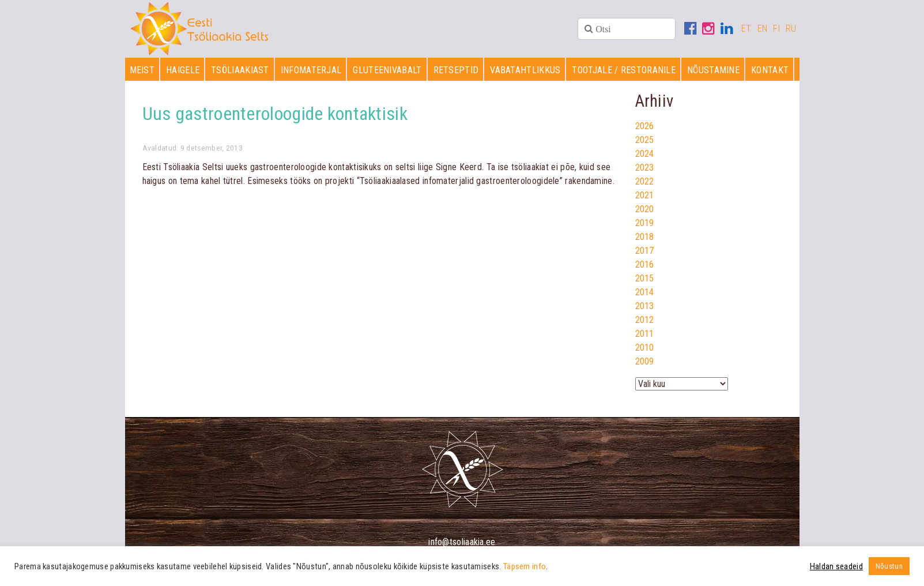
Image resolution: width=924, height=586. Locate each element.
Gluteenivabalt (387, 70)
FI (776, 29)
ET (746, 29)
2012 (645, 320)
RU (791, 29)
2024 (645, 154)
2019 (645, 223)
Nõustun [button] (889, 566)
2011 (645, 334)
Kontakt (770, 70)
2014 (645, 292)
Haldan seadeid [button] (836, 566)
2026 (645, 126)
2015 (645, 278)
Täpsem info (525, 566)
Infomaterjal (311, 70)
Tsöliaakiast (240, 70)
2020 (645, 209)
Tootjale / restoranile (624, 70)
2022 (645, 181)
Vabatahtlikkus (525, 70)
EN (763, 29)
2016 (645, 264)
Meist (142, 70)
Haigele (183, 70)
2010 (645, 348)
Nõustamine (713, 70)
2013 (645, 306)
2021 (645, 195)
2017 (645, 251)
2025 (645, 140)
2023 (645, 168)
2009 (645, 361)
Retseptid (456, 70)
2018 (645, 237)
